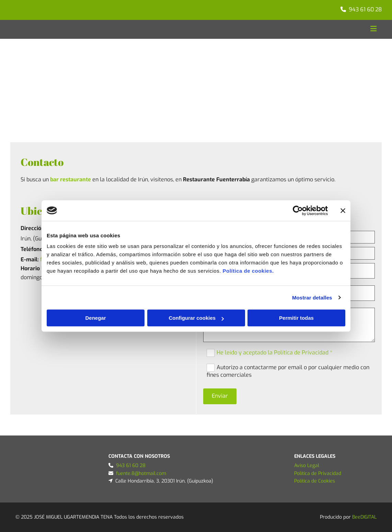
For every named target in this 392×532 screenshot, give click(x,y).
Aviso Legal (307, 466)
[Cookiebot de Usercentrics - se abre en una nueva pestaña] (298, 211)
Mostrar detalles (312, 298)
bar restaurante (71, 179)
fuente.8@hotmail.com (141, 473)
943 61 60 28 (365, 9)
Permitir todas (296, 318)
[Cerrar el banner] (343, 211)
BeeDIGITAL (364, 517)
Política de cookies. (248, 271)
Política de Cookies (315, 481)
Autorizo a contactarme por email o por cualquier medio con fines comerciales (288, 371)
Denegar (95, 318)
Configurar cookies (196, 318)
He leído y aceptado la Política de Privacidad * (274, 352)
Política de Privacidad (318, 473)
